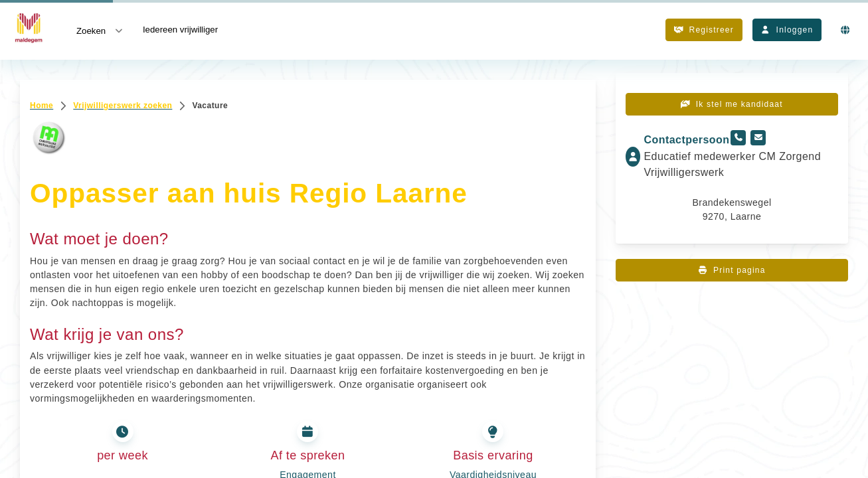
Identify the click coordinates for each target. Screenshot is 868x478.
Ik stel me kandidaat (732, 104)
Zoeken (100, 30)
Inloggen (787, 30)
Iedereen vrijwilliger (180, 30)
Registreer (704, 30)
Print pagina (732, 270)
